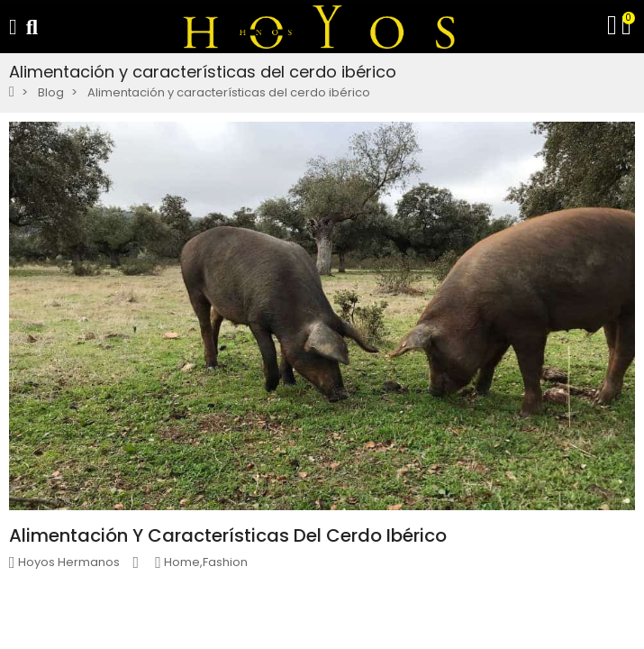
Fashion (225, 562)
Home (182, 562)
